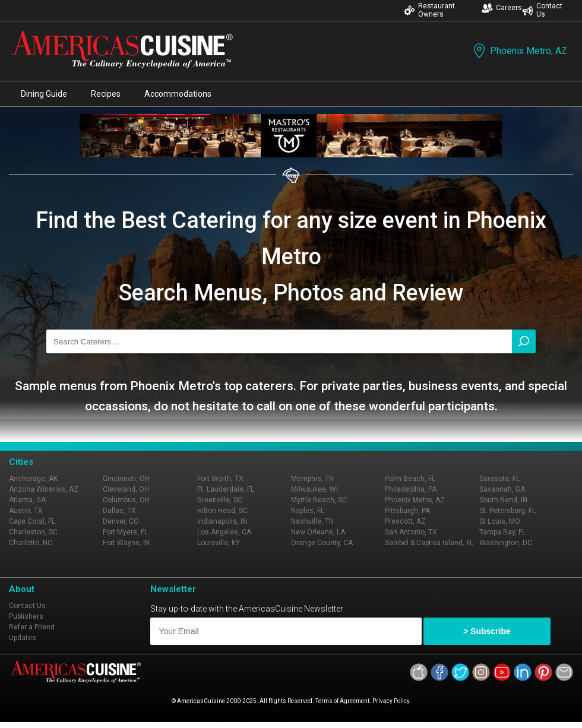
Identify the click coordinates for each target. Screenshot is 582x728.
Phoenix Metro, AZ (519, 51)
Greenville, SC (220, 500)
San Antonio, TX (411, 532)
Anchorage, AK (33, 479)
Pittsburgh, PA (407, 511)
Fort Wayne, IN (126, 543)
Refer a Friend (32, 627)
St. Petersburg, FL (507, 511)
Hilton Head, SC (222, 511)
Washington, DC (506, 543)
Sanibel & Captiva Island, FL (429, 543)
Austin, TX (26, 511)
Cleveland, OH (126, 489)
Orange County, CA (322, 543)
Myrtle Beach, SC (319, 500)
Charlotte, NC (31, 543)
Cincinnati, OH (126, 479)
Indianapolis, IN (222, 521)
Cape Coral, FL (32, 521)
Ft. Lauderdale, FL (226, 489)
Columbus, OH (126, 500)
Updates (23, 638)
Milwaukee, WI (314, 489)
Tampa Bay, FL (502, 532)
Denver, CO (121, 521)
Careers (502, 8)
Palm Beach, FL (410, 479)
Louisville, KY (219, 543)
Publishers (26, 616)
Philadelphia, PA (411, 489)
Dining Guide (44, 94)
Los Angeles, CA (224, 532)
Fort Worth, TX (220, 479)
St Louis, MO (500, 521)
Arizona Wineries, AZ (44, 489)
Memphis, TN (312, 479)
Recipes (106, 94)
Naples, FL (308, 511)
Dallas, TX (119, 511)
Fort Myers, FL (125, 532)
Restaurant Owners (429, 10)
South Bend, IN (503, 500)
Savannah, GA (502, 489)
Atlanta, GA (27, 500)
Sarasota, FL (499, 479)
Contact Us (542, 10)
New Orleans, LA (318, 532)
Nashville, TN (312, 521)
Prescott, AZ (405, 521)
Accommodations (178, 94)
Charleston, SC (33, 532)
